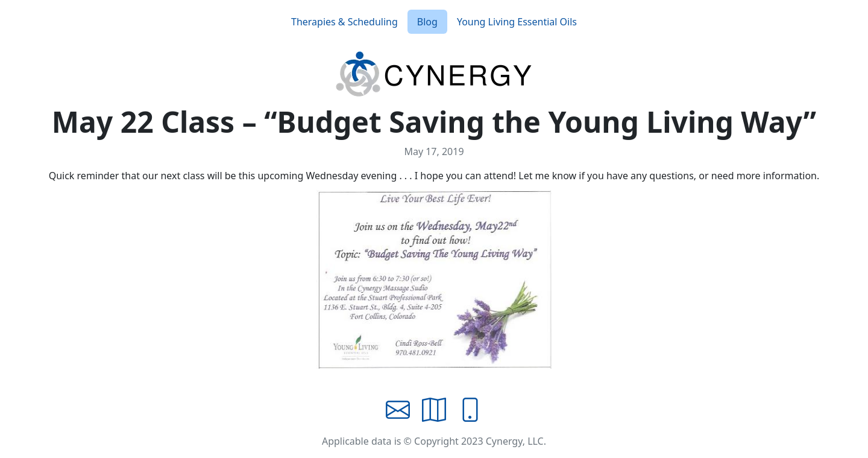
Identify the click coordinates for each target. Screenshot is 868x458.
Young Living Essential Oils (517, 22)
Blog (427, 22)
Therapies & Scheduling (344, 22)
